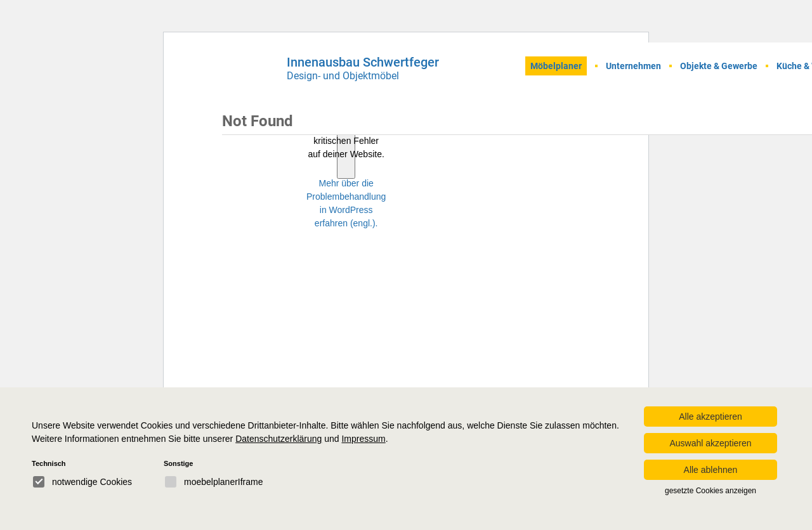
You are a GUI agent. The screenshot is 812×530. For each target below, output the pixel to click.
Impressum (363, 439)
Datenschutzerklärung (278, 439)
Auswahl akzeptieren (710, 443)
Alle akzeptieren (710, 417)
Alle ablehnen (711, 470)
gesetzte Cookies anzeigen (710, 491)
